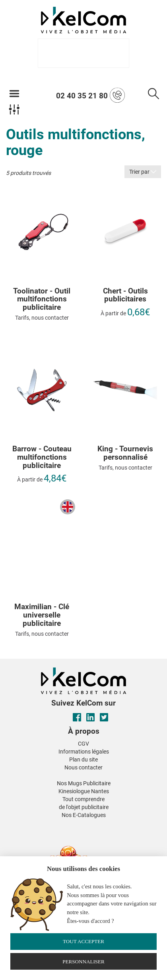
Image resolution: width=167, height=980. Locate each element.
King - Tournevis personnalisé (125, 453)
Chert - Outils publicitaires (125, 295)
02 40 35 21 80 (90, 95)
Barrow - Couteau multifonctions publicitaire (42, 457)
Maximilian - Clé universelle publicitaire (42, 615)
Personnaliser (83, 962)
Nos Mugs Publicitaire (84, 783)
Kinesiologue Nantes (84, 791)
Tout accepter (83, 941)
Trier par (143, 172)
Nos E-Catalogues (84, 815)
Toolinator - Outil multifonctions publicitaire (42, 300)
